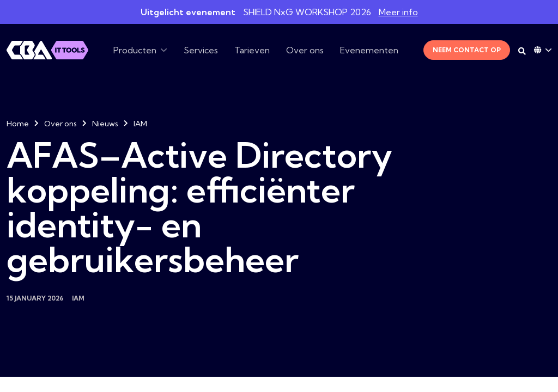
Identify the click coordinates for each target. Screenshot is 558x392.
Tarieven (252, 50)
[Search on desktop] (522, 51)
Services (201, 50)
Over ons (305, 50)
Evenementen (369, 50)
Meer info (398, 12)
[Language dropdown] (543, 50)
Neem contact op (467, 50)
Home (18, 124)
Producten (135, 50)
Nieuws (105, 124)
